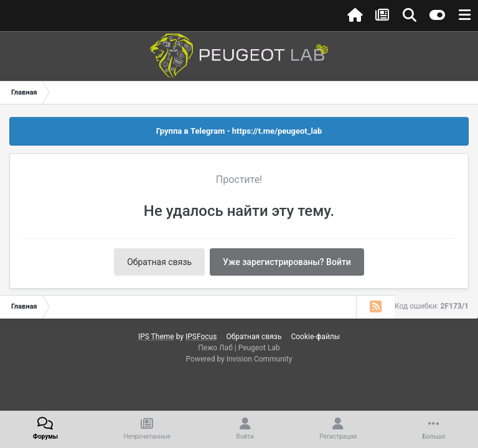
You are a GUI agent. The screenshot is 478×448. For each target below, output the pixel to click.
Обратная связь (159, 262)
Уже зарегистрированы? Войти (287, 262)
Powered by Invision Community (239, 359)
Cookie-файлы (315, 337)
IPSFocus (201, 337)
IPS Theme (156, 337)
